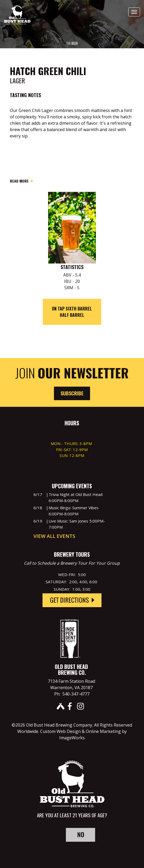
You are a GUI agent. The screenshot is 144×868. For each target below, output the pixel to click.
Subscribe (72, 393)
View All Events (54, 536)
